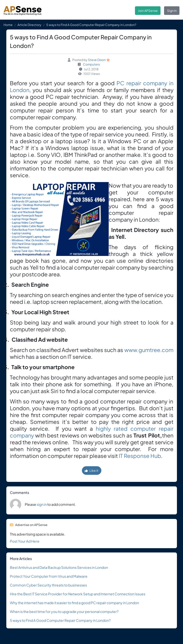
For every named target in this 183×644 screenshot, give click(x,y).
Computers (91, 64)
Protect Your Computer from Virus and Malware (49, 576)
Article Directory (29, 25)
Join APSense (148, 11)
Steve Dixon (97, 60)
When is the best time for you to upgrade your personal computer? (64, 611)
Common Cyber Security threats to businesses (48, 585)
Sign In (172, 11)
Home (8, 25)
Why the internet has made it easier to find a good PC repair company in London (74, 603)
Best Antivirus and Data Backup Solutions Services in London (59, 567)
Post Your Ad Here (25, 541)
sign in (42, 504)
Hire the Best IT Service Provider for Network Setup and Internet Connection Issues (78, 594)
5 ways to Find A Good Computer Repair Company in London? (60, 620)
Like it (91, 471)
